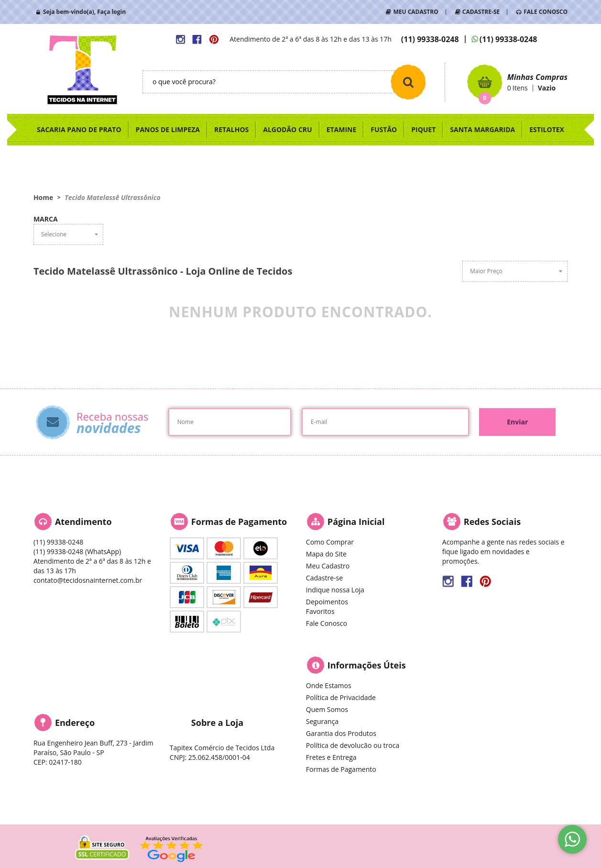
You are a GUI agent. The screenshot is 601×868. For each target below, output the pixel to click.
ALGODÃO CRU (287, 129)
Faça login (111, 12)
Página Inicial (356, 522)
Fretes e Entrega (331, 757)
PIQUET (423, 129)
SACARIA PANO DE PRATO (79, 129)
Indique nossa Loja (335, 590)
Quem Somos (327, 709)
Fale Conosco (327, 623)
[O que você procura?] (408, 82)
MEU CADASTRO (415, 12)
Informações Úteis (367, 665)
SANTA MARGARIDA (482, 129)
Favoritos (320, 611)
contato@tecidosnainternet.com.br (88, 580)
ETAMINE (342, 129)
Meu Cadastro (328, 566)
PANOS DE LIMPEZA (168, 129)
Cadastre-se (324, 578)
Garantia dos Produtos (341, 733)
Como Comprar (330, 542)
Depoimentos (327, 602)
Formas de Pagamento (341, 769)
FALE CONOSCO (546, 12)
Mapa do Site (326, 554)
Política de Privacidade (341, 697)
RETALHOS (231, 129)
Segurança (322, 721)
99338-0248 (430, 39)
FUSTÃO (384, 129)
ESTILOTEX (547, 129)
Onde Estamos (329, 685)
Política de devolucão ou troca (353, 745)
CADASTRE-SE (481, 12)
